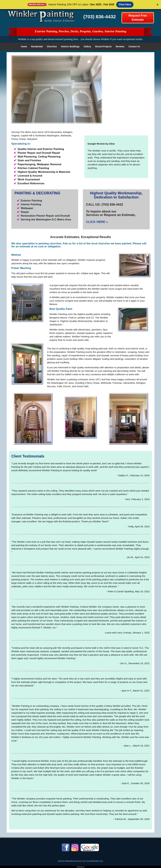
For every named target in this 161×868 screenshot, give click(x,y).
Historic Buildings (70, 47)
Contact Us (134, 47)
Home (24, 47)
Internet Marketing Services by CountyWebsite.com (80, 861)
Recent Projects (103, 47)
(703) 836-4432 (100, 17)
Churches (52, 47)
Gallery (87, 47)
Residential (37, 47)
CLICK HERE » (97, 222)
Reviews (120, 47)
